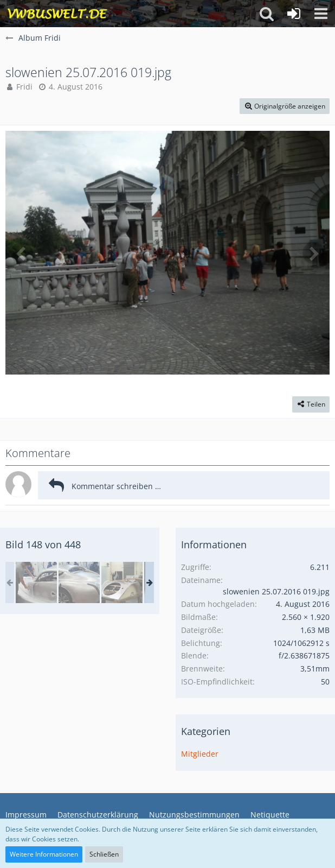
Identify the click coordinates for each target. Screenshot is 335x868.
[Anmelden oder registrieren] (294, 14)
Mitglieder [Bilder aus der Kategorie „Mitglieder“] (200, 754)
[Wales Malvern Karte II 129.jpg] (36, 582)
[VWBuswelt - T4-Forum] (57, 14)
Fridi (24, 87)
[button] (321, 14)
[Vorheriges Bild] (22, 253)
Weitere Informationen (44, 854)
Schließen (104, 854)
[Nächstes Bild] (313, 253)
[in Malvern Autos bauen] (79, 582)
